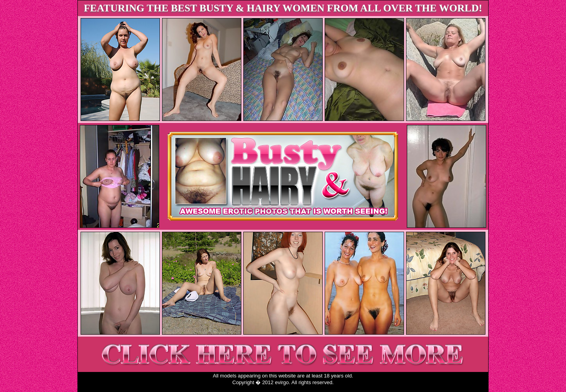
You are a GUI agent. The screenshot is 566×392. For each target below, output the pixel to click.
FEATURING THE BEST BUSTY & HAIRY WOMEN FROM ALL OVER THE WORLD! (283, 8)
